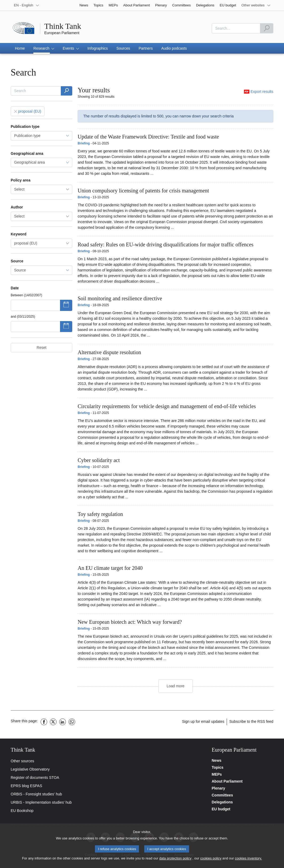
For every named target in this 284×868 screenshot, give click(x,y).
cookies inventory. (248, 858)
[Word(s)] (67, 91)
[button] (44, 48)
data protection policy (175, 858)
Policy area (21, 180)
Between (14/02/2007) (26, 295)
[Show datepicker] (66, 305)
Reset (41, 348)
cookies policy (211, 858)
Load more (176, 686)
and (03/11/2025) (23, 317)
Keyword (19, 234)
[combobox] (41, 189)
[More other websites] (256, 5)
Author (17, 207)
